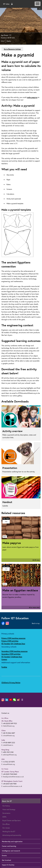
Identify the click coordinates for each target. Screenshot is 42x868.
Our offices (6, 824)
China (3, 730)
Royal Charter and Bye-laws (11, 820)
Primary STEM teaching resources (13, 638)
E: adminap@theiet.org (9, 755)
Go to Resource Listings (12, 49)
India (3, 740)
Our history (6, 806)
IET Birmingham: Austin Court (12, 781)
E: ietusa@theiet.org (8, 764)
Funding (4, 667)
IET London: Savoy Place (10, 772)
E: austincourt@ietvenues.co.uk (12, 786)
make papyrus (32, 97)
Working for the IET (9, 831)
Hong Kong (5, 750)
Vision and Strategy (9, 809)
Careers (4, 659)
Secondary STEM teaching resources (14, 651)
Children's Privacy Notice (11, 682)
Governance (6, 813)
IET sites (8, 4)
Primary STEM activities (10, 641)
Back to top (36, 623)
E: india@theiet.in (7, 745)
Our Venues (5, 769)
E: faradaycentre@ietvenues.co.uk (13, 777)
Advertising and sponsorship (12, 835)
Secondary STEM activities (11, 654)
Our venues (6, 828)
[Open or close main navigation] (38, 4)
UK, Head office (7, 721)
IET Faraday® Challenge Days (12, 657)
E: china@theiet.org (8, 735)
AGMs (4, 817)
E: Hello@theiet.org (8, 726)
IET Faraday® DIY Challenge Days (13, 644)
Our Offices (5, 718)
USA (3, 759)
